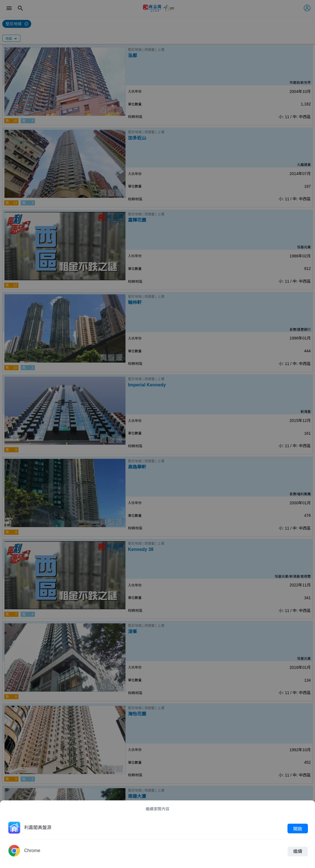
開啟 (298, 829)
